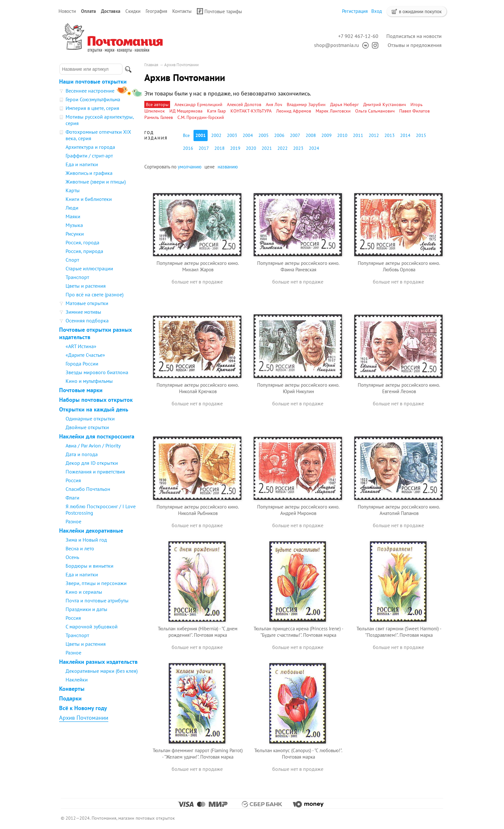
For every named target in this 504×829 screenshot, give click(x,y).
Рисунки (75, 234)
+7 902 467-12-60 (358, 36)
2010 (342, 135)
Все (186, 135)
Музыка (74, 225)
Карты (73, 190)
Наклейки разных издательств (98, 662)
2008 (311, 135)
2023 (298, 148)
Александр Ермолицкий (198, 104)
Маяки (73, 216)
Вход (377, 11)
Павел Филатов (414, 111)
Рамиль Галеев (159, 117)
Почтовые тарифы (219, 11)
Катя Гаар (216, 111)
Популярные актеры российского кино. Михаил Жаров (198, 266)
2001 (201, 135)
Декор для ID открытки (92, 463)
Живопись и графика (89, 173)
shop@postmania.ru (337, 45)
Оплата (88, 11)
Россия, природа (84, 251)
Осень (72, 557)
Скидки (133, 11)
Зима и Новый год (86, 540)
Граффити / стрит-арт (89, 156)
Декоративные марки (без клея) (102, 671)
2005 (264, 135)
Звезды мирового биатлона (97, 372)
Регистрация (355, 11)
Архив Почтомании (84, 718)
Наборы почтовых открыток (96, 400)
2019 (235, 148)
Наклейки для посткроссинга (97, 436)
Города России (82, 364)
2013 (390, 135)
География (156, 11)
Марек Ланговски (333, 111)
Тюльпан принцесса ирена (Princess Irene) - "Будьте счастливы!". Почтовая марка (298, 632)
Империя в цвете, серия (92, 108)
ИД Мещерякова (186, 111)
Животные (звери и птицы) (96, 182)
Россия (73, 480)
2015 (421, 135)
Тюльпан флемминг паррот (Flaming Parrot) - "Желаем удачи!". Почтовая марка (198, 754)
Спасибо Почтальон (88, 489)
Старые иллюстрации (89, 268)
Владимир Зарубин (306, 104)
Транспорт (77, 277)
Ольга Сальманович (375, 111)
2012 (374, 135)
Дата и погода (82, 454)
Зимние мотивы (83, 312)
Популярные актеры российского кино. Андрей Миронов (298, 510)
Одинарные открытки (90, 419)
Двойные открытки (87, 427)
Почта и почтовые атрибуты (97, 600)
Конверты (72, 689)
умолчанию (190, 167)
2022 (283, 148)
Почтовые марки (81, 390)
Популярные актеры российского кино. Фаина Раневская (298, 266)
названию (228, 167)
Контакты (182, 11)
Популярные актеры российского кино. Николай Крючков (198, 388)
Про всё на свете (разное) (94, 294)
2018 (220, 148)
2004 (248, 135)
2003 (232, 135)
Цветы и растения (86, 286)
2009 (327, 135)
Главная (151, 65)
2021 (267, 148)
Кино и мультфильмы (89, 381)
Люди (72, 208)
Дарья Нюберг (344, 104)
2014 (405, 135)
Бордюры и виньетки (90, 566)
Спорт (72, 260)
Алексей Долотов (244, 104)
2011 (358, 135)
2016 (188, 148)
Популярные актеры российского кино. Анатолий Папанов (399, 510)
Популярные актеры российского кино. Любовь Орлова (399, 266)
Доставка (111, 11)
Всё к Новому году (83, 708)
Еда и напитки (82, 164)
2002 (216, 135)
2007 (295, 135)
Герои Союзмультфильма (93, 99)
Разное (73, 521)
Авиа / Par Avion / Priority (93, 446)
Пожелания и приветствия (95, 472)
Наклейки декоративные (91, 531)
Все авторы (157, 104)
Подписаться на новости (414, 36)
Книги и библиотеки (89, 199)
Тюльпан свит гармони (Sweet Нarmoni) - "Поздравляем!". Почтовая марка (399, 632)
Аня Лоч (274, 104)
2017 (204, 148)
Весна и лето (80, 548)
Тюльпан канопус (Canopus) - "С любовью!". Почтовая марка (298, 754)
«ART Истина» (81, 346)
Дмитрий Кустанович (385, 104)
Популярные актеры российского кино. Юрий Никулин (298, 388)
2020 (251, 148)
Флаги (72, 498)
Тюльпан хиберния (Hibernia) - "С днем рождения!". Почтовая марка (198, 632)
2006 (279, 135)
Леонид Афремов (294, 111)
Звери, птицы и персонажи (96, 583)
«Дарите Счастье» (85, 355)
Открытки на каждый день (94, 409)
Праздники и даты (86, 609)
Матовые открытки (87, 303)
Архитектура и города (90, 147)
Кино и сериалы (84, 592)
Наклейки (77, 680)
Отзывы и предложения (415, 45)
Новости (67, 11)
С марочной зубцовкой (92, 626)
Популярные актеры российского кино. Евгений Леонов (399, 388)
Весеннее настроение (90, 91)
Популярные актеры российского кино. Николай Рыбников (198, 510)
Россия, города (82, 242)
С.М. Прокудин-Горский (201, 117)
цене (210, 167)
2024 (314, 148)
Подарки (70, 698)
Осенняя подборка (87, 320)
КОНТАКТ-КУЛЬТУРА (251, 111)
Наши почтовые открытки (93, 81)
